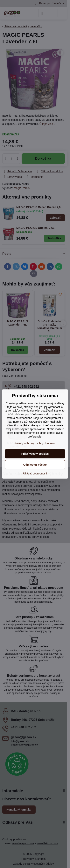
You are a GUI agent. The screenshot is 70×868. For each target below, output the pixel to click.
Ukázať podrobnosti (35, 473)
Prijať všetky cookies (35, 454)
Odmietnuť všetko (35, 465)
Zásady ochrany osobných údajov (35, 443)
